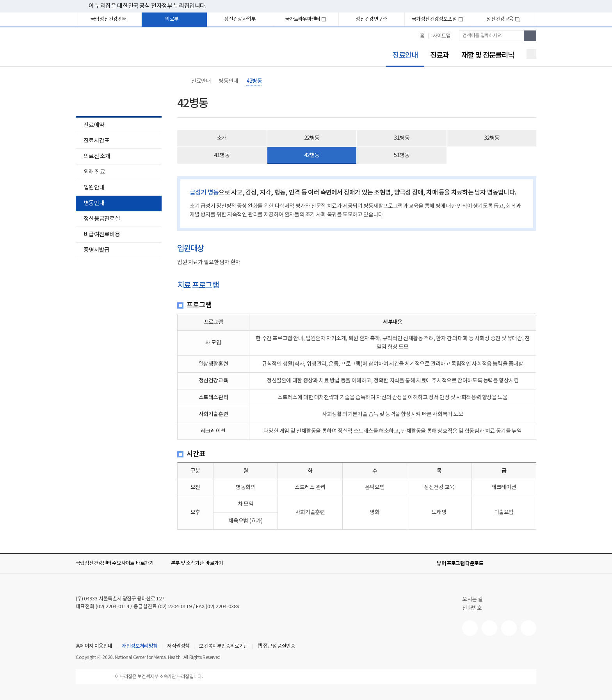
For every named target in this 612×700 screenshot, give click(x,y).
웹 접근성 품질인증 (276, 646)
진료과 (439, 55)
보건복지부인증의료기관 (223, 646)
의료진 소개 (97, 156)
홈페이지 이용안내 (94, 646)
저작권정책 (178, 646)
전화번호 (472, 608)
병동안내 (94, 203)
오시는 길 (476, 600)
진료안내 (402, 56)
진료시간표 (96, 141)
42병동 (254, 81)
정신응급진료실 (102, 219)
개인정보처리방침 (140, 646)
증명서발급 (96, 250)
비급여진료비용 (102, 235)
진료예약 (94, 125)
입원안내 (90, 188)
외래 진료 (94, 172)
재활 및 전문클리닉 (488, 55)
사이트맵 (441, 36)
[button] (120, 564)
